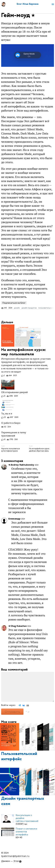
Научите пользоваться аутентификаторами (10, 450)
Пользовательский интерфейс (19, 757)
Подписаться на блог (14, 303)
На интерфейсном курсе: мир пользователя (24, 352)
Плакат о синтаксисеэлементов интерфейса (26, 832)
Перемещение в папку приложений (14, 434)
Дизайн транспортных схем (23, 801)
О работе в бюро (11, 423)
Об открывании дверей (14, 392)
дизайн (17, 308)
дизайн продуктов (29, 308)
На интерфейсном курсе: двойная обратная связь (39, 450)
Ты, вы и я (7, 414)
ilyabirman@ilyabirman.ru (15, 856)
